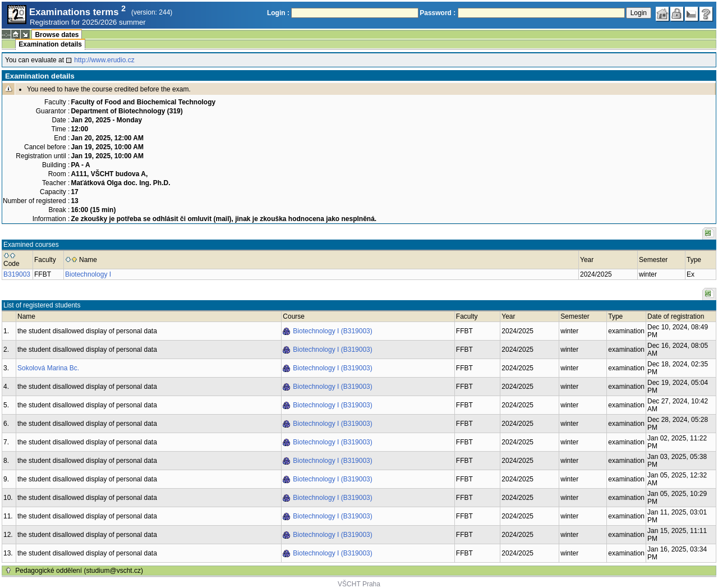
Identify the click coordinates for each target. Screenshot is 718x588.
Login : (278, 13)
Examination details (50, 44)
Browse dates (57, 35)
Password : (438, 13)
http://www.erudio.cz (104, 60)
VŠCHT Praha (359, 584)
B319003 (17, 274)
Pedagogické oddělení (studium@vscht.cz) (79, 571)
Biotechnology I (88, 274)
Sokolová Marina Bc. (48, 368)
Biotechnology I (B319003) (332, 331)
